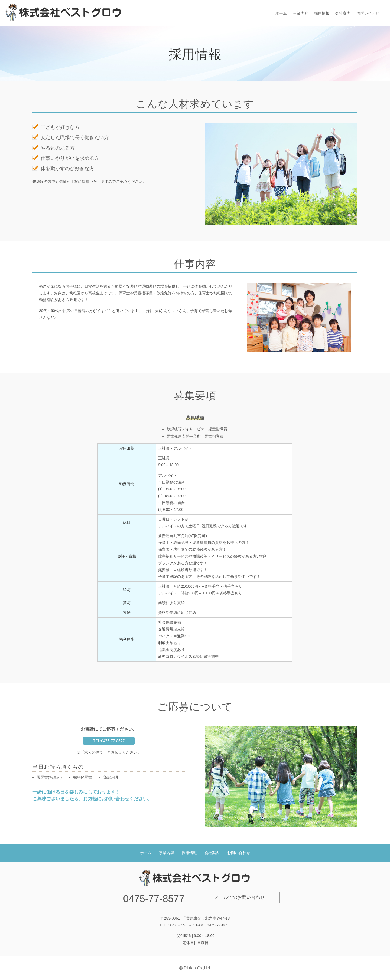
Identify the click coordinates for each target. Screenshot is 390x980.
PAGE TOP (381, 953)
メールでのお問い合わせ (240, 897)
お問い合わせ (368, 13)
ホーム (281, 13)
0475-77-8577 (154, 899)
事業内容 (301, 13)
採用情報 (322, 13)
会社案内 (343, 13)
